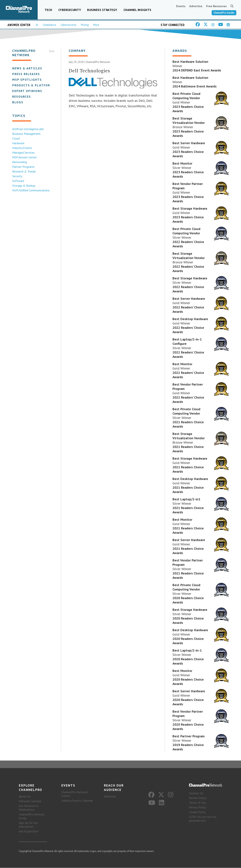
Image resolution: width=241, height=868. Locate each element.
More (96, 25)
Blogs (18, 102)
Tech (48, 10)
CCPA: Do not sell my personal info (203, 819)
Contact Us (196, 793)
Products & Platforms (33, 85)
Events (181, 6)
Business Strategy (102, 10)
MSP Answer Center (24, 157)
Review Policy (198, 798)
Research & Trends (24, 171)
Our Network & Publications (29, 808)
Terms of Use (198, 803)
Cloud (16, 138)
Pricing (85, 25)
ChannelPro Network (98, 62)
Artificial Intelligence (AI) (28, 129)
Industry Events (22, 148)
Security (17, 176)
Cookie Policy (197, 812)
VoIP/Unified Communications (31, 190)
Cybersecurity (70, 10)
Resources (21, 97)
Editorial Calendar (30, 801)
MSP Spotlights (27, 80)
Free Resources (216, 6)
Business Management (26, 134)
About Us (25, 797)
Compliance (49, 25)
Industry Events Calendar (77, 801)
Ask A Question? (29, 831)
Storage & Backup (24, 186)
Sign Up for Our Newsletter (28, 825)
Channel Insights (137, 10)
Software (18, 181)
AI (37, 25)
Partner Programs (23, 167)
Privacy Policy (198, 807)
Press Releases (26, 74)
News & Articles (27, 68)
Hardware (18, 143)
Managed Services (23, 153)
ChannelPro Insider (224, 13)
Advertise (196, 6)
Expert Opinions (27, 91)
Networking (19, 162)
